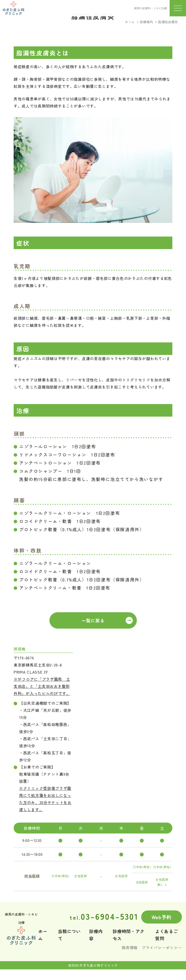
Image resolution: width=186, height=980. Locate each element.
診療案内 (146, 22)
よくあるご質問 (167, 935)
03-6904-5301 (104, 916)
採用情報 (130, 948)
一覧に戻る (93, 620)
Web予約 (162, 917)
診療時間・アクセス (129, 935)
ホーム (130, 22)
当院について (69, 935)
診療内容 (96, 935)
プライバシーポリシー (162, 948)
